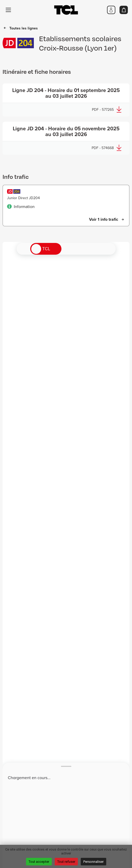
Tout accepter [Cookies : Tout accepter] (39, 862)
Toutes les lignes (24, 28)
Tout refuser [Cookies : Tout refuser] (66, 862)
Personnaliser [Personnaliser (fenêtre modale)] (93, 862)
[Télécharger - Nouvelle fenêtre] (66, 100)
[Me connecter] (111, 10)
